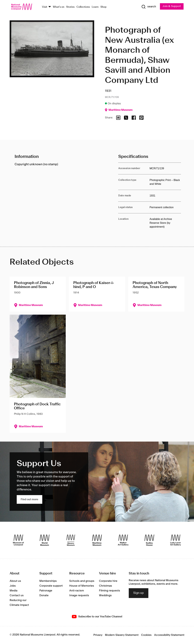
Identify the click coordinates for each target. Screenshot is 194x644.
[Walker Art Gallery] (123, 540)
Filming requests (110, 591)
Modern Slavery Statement (122, 635)
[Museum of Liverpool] (18, 540)
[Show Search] (148, 7)
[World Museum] (45, 540)
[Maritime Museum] (97, 540)
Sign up (139, 593)
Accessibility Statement (169, 635)
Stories (70, 7)
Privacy (98, 635)
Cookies (146, 635)
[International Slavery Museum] (71, 540)
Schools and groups (82, 581)
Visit (45, 7)
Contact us (17, 595)
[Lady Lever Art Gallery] (176, 540)
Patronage (46, 591)
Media (14, 591)
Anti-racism (77, 591)
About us (15, 581)
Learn (95, 7)
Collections (83, 7)
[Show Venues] (50, 7)
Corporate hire (108, 581)
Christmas (106, 586)
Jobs (13, 586)
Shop (104, 7)
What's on (59, 7)
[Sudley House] (149, 540)
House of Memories (82, 586)
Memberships (48, 581)
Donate (44, 595)
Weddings (105, 595)
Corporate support (51, 586)
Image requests (79, 595)
